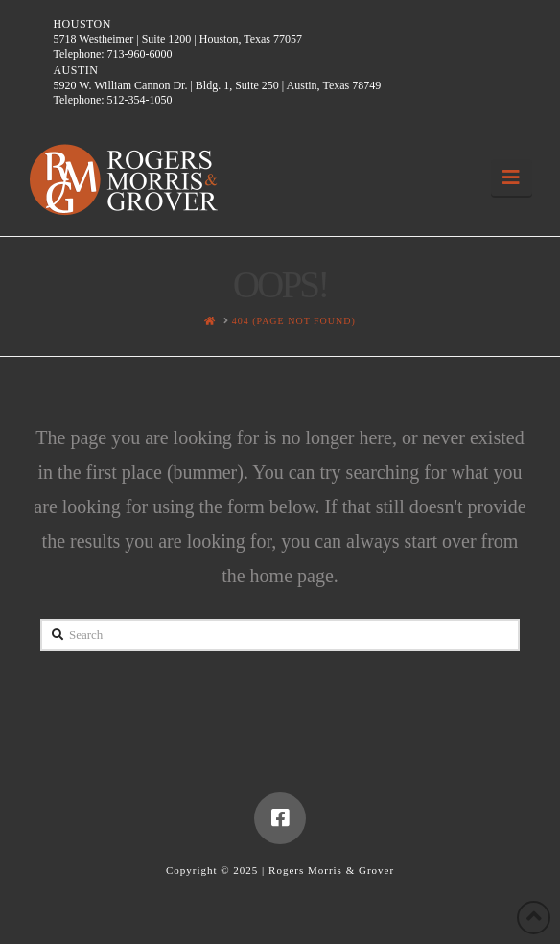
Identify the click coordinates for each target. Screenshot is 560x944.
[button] (512, 177)
